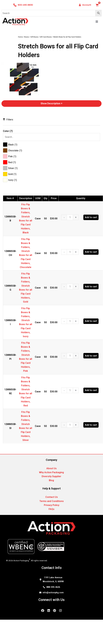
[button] (97, 22)
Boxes (27, 37)
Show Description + (51, 103)
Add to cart (91, 217)
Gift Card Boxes (46, 37)
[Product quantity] (70, 217)
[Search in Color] (51, 137)
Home (20, 37)
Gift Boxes (34, 37)
